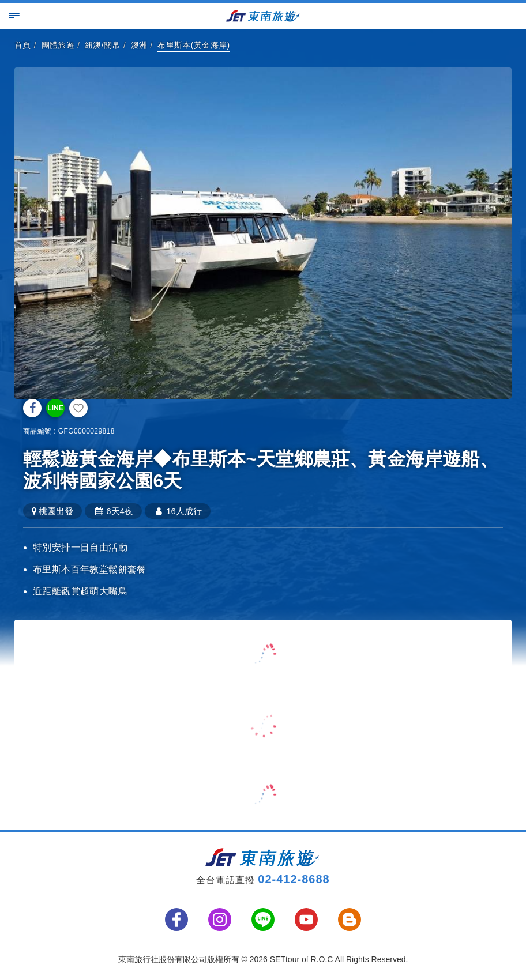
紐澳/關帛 (103, 45)
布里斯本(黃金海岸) (194, 45)
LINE (55, 408)
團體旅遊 (58, 45)
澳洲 (139, 45)
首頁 (23, 45)
